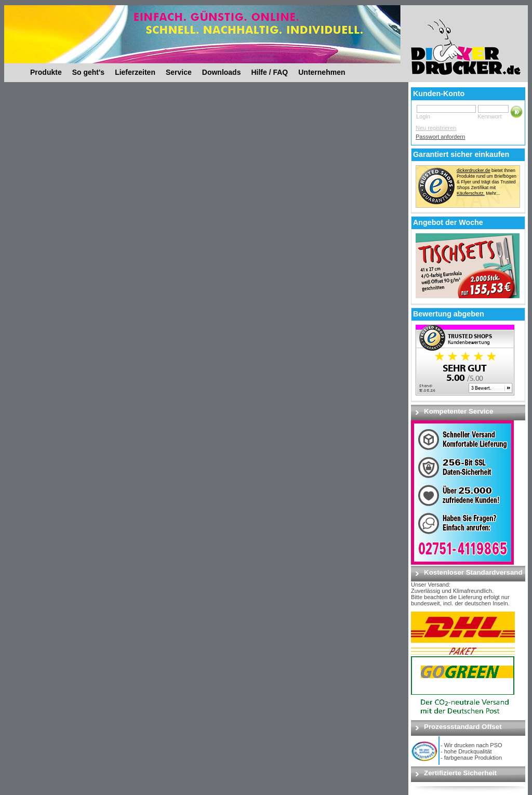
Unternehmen (322, 72)
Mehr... (493, 193)
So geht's (88, 72)
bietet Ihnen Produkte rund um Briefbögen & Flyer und (487, 176)
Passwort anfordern (440, 137)
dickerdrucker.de (474, 170)
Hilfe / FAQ (269, 72)
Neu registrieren (436, 128)
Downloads (222, 72)
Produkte (46, 72)
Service (179, 72)
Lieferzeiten (135, 72)
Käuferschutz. (471, 193)
